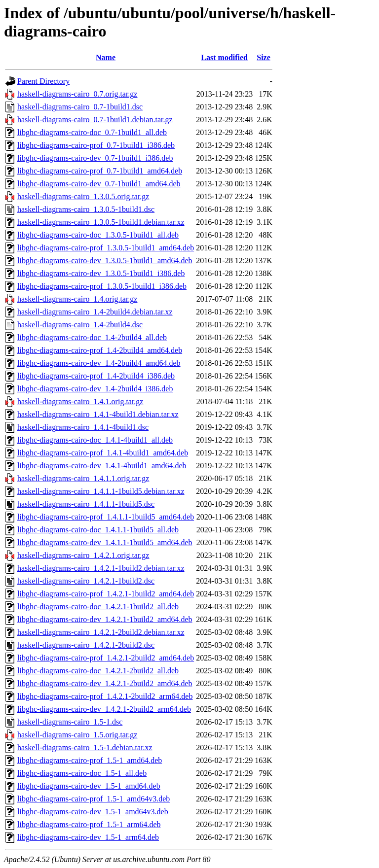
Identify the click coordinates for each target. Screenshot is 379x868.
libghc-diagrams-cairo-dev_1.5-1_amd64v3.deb (93, 812)
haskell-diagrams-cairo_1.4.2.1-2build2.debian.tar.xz (101, 632)
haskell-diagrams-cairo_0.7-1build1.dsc (80, 107)
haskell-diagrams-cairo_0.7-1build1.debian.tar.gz (95, 120)
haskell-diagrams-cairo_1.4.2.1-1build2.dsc (86, 581)
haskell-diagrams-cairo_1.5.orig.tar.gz (77, 735)
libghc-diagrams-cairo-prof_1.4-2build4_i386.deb (96, 376)
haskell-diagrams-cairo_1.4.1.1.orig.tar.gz (83, 478)
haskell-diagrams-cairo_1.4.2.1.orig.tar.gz (83, 555)
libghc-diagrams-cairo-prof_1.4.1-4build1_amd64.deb (103, 453)
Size (264, 57)
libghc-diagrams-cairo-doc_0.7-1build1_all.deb (92, 132)
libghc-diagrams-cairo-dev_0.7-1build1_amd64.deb (99, 184)
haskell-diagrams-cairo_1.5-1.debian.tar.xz (85, 747)
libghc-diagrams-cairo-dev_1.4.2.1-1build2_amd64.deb (105, 619)
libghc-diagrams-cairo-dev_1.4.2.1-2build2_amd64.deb (105, 683)
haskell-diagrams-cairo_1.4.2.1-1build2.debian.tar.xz (101, 568)
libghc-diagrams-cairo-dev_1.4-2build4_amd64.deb (99, 363)
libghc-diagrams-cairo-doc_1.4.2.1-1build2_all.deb (98, 607)
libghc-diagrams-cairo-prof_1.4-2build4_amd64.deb (100, 350)
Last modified (224, 57)
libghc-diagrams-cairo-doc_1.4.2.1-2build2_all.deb (98, 671)
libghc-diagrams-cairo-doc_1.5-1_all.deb (82, 773)
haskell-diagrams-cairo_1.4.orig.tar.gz (77, 299)
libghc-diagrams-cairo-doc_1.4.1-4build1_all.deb (95, 440)
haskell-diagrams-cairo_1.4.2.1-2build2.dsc (86, 645)
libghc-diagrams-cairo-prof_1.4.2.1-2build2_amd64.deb (106, 658)
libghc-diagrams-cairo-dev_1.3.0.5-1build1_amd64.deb (105, 260)
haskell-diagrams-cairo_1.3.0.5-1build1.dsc (86, 209)
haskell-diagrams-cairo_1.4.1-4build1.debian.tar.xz (98, 414)
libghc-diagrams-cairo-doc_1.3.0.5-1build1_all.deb (98, 235)
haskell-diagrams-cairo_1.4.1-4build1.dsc (83, 427)
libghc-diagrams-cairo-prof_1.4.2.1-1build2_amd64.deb (106, 594)
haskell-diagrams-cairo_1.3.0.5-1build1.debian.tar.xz (101, 222)
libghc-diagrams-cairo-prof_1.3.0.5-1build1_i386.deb (102, 286)
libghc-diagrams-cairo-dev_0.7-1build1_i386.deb (95, 158)
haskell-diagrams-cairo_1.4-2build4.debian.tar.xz (95, 312)
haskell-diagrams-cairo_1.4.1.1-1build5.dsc (86, 504)
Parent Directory (43, 81)
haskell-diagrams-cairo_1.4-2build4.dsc (80, 325)
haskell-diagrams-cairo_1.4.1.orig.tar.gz (80, 401)
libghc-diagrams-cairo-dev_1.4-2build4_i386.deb (95, 389)
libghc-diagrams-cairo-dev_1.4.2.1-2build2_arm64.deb (104, 709)
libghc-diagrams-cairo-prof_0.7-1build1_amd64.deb (100, 171)
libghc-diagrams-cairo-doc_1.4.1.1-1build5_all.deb (98, 530)
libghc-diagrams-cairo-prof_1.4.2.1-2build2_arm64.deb (105, 696)
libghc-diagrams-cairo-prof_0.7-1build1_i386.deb (96, 145)
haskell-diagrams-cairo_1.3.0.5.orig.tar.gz (83, 196)
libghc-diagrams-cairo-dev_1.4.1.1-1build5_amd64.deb (105, 542)
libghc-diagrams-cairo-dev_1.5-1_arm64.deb (88, 837)
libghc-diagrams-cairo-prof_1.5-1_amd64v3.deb (94, 799)
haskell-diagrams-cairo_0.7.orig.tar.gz (77, 94)
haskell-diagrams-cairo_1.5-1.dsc (70, 722)
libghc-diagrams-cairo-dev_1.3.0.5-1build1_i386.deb (101, 273)
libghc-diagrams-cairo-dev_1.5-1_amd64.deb (89, 786)
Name (106, 57)
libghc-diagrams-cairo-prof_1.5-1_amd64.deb (90, 760)
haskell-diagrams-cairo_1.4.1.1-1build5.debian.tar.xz (101, 491)
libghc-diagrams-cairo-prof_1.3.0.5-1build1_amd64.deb (106, 248)
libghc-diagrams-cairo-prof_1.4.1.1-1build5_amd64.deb (106, 517)
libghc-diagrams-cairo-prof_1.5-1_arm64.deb (89, 824)
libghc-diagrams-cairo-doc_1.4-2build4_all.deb (92, 337)
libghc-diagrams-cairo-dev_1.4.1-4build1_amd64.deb (102, 466)
